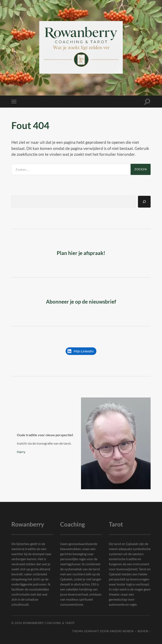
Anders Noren (122, 631)
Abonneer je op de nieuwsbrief (81, 302)
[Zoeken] (144, 202)
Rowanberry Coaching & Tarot (49, 623)
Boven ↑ (144, 631)
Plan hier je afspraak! (81, 253)
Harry (21, 452)
